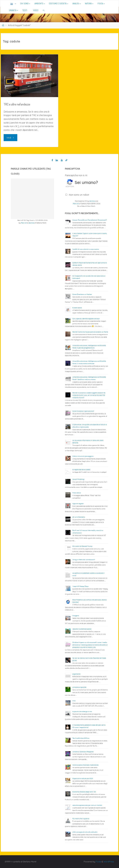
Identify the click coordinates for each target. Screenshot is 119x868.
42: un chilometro (79, 517)
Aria (74, 701)
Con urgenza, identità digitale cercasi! (86, 319)
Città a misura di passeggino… (83, 456)
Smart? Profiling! (78, 479)
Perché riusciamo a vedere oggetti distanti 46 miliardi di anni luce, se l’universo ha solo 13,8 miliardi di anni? (89, 395)
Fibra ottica (77, 493)
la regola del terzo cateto (81, 469)
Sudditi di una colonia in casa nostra (86, 249)
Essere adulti (77, 308)
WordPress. (109, 862)
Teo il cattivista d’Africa (81, 738)
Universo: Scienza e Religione (83, 752)
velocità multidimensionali (82, 629)
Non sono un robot (79, 195)
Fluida (98, 862)
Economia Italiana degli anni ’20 (84, 792)
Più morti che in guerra (81, 819)
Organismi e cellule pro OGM (83, 778)
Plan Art (24, 223)
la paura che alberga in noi (82, 711)
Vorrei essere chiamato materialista (85, 765)
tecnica (31, 223)
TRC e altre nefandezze (17, 104)
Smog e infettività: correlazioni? (84, 560)
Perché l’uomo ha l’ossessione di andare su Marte (90, 332)
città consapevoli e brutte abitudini (85, 832)
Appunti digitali (78, 504)
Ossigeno (76, 616)
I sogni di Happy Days (80, 586)
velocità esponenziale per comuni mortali (87, 805)
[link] (44, 10)
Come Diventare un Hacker (82, 294)
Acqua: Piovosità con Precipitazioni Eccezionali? (90, 220)
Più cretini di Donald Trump (82, 546)
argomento (76, 674)
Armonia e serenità (79, 687)
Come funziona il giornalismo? (83, 411)
